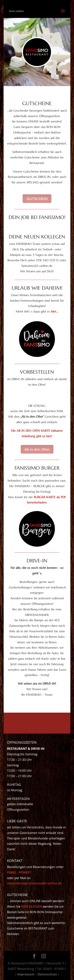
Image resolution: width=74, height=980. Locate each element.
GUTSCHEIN (37, 199)
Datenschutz (47, 974)
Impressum (26, 974)
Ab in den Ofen (37, 449)
